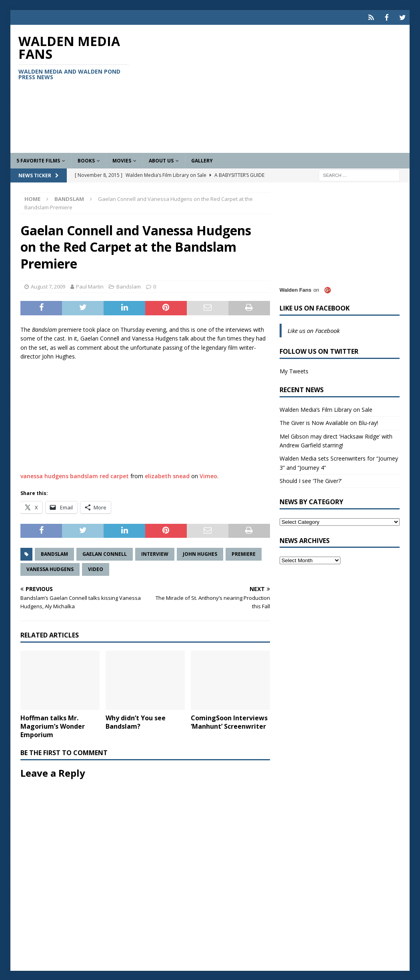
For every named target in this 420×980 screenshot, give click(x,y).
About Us (161, 160)
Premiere (244, 553)
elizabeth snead (167, 475)
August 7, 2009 (48, 286)
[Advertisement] (274, 88)
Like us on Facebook (315, 307)
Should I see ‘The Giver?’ (311, 480)
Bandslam (129, 286)
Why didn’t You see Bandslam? (136, 721)
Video (96, 568)
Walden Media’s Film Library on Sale (326, 409)
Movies (122, 160)
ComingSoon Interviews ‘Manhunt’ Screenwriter (229, 721)
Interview (155, 553)
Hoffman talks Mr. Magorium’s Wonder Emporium (53, 725)
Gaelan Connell (105, 553)
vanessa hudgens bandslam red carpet (75, 475)
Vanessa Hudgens (50, 568)
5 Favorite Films (38, 160)
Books (86, 160)
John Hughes (200, 553)
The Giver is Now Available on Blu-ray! (329, 422)
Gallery (202, 160)
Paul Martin (90, 286)
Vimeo (208, 475)
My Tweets (294, 370)
